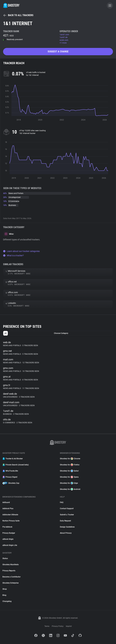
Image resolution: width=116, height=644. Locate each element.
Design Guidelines (67, 527)
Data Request (65, 521)
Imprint (69, 626)
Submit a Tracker (67, 515)
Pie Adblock (7, 527)
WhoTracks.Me (10, 471)
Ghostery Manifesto (11, 565)
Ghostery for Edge (69, 483)
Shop (5, 589)
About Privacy (66, 533)
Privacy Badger (9, 533)
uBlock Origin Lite (10, 545)
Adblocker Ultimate (10, 515)
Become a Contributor (11, 577)
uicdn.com (64, 40)
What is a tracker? (13, 255)
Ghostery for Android (70, 489)
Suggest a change (58, 52)
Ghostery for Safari (69, 471)
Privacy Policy (58, 626)
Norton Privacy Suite (11, 521)
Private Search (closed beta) (16, 465)
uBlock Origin (8, 539)
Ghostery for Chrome (70, 459)
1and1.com (64, 35)
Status (5, 558)
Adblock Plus (8, 509)
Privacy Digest (10, 477)
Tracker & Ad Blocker (13, 459)
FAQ (62, 502)
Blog (4, 595)
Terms (47, 626)
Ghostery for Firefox (70, 465)
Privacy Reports (9, 571)
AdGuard (6, 502)
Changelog (7, 601)
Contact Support (67, 509)
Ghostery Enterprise (10, 583)
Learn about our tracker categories (21, 251)
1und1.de (64, 37)
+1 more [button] (63, 43)
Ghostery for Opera (69, 477)
